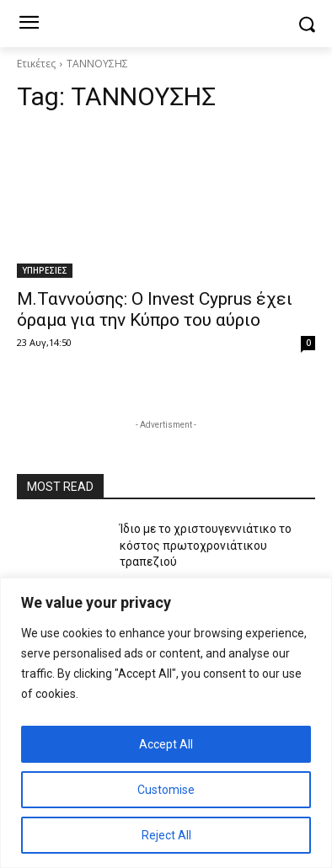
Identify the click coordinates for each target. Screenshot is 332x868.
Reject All (166, 835)
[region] (166, 723)
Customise (166, 790)
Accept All (166, 744)
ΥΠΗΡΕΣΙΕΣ (45, 270)
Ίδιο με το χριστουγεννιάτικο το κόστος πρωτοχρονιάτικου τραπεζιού (206, 545)
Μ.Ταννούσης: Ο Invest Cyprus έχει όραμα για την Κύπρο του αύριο (155, 309)
